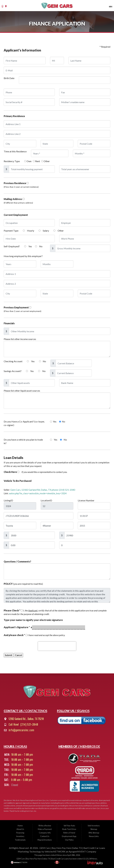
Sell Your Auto (69, 826)
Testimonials (20, 840)
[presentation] (57, 646)
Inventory (20, 836)
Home (20, 826)
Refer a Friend (69, 833)
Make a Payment (45, 829)
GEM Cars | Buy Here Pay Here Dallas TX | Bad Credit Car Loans (72, 848)
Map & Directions (45, 840)
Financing (20, 833)
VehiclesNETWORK (55, 851)
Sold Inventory (94, 826)
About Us (20, 829)
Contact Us (45, 836)
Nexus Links (94, 836)
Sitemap (94, 829)
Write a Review (45, 826)
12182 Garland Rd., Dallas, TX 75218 (26, 719)
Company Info (45, 833)
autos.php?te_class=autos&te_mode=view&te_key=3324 (38, 493)
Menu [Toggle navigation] (109, 7)
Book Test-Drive (69, 829)
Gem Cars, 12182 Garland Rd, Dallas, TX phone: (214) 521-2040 (43, 490)
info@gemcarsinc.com (21, 730)
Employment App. (69, 836)
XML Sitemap (94, 833)
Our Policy (69, 840)
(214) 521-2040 (29, 725)
